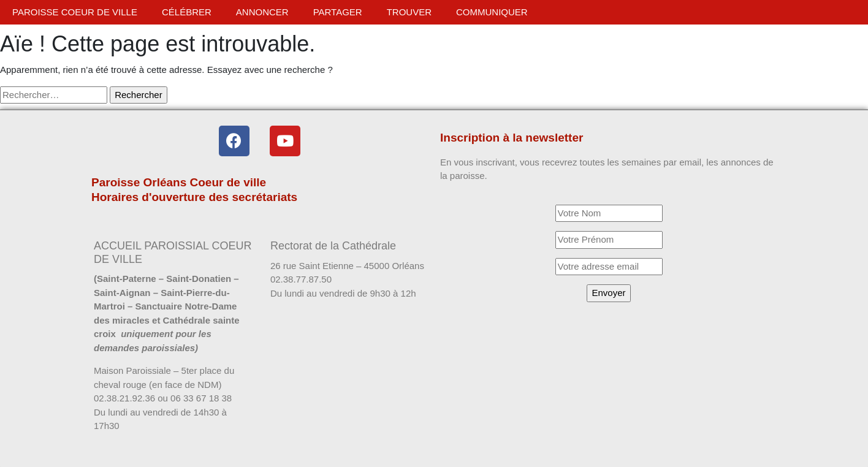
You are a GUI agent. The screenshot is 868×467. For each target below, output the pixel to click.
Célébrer (187, 12)
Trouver (409, 12)
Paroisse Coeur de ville (75, 12)
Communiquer (492, 12)
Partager (338, 12)
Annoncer (262, 12)
